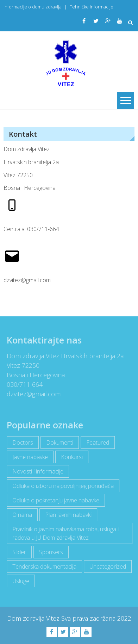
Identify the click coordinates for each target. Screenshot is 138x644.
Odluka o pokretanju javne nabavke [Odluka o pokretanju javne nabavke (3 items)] (54, 500)
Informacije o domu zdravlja (33, 7)
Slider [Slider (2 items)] (18, 552)
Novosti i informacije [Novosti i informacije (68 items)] (36, 471)
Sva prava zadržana (89, 618)
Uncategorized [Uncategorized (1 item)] (106, 566)
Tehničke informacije (92, 7)
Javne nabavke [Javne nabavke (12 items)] (29, 457)
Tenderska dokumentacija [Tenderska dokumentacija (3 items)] (43, 566)
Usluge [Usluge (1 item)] (19, 581)
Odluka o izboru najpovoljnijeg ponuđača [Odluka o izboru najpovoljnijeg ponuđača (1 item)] (62, 486)
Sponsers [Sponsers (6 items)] (50, 552)
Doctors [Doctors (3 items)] (21, 442)
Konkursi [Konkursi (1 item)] (70, 457)
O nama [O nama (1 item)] (21, 515)
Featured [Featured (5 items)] (96, 442)
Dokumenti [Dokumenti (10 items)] (58, 442)
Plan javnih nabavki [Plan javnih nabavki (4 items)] (67, 515)
